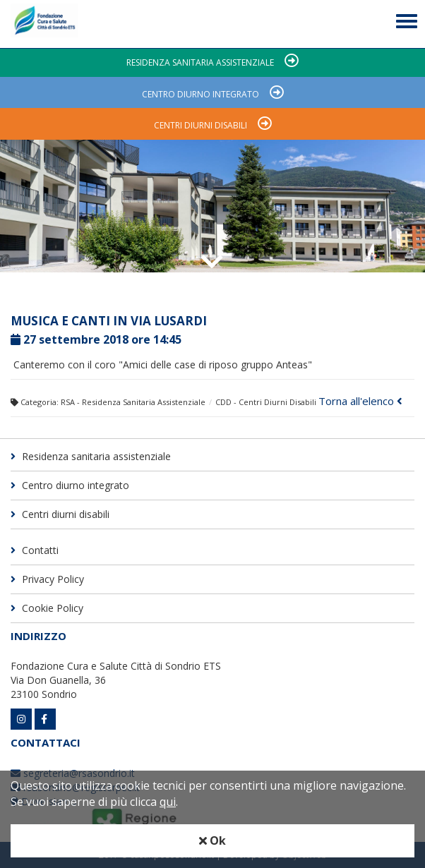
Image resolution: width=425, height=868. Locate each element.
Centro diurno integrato (200, 94)
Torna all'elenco (360, 401)
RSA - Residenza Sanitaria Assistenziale (133, 402)
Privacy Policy (47, 579)
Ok (212, 840)
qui (168, 802)
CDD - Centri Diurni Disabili (266, 402)
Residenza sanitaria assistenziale (200, 62)
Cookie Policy (47, 608)
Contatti (35, 550)
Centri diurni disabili (200, 125)
